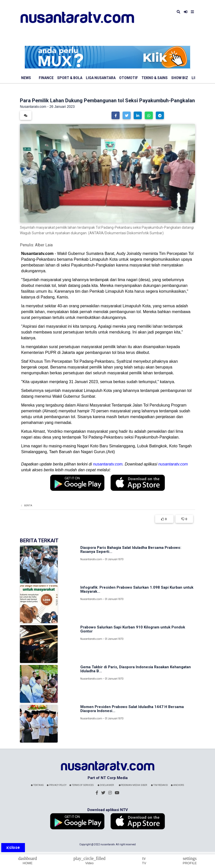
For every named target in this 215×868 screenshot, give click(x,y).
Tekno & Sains (155, 78)
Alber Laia (44, 245)
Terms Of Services (82, 785)
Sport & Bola (70, 78)
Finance (46, 78)
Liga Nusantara (101, 78)
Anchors (177, 785)
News (26, 78)
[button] (116, 115)
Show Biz (180, 78)
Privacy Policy (57, 785)
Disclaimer (106, 785)
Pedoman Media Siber (133, 785)
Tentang (37, 785)
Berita (28, 506)
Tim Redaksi (159, 785)
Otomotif (129, 78)
